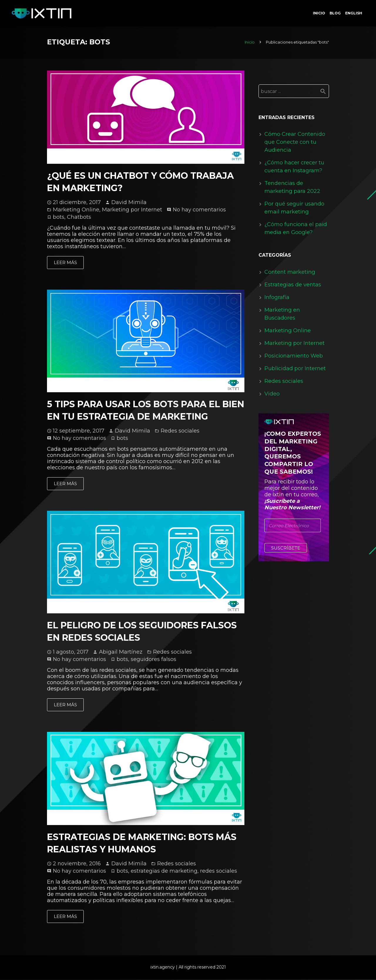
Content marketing (290, 273)
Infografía (277, 298)
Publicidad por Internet (295, 370)
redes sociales (219, 872)
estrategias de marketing (164, 872)
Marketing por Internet (132, 211)
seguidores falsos (153, 660)
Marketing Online (76, 211)
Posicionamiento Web (294, 357)
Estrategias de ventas (293, 286)
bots (59, 218)
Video (272, 395)
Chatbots (79, 218)
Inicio (250, 43)
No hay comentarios (199, 211)
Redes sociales (180, 432)
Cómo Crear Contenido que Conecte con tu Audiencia (295, 143)
